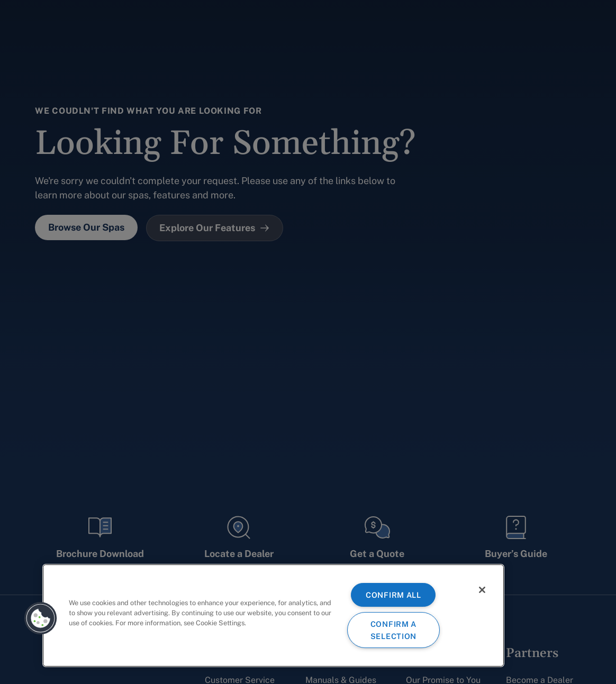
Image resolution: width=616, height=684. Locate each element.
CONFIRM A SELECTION (393, 630)
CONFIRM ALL (393, 595)
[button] (41, 618)
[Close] (482, 590)
